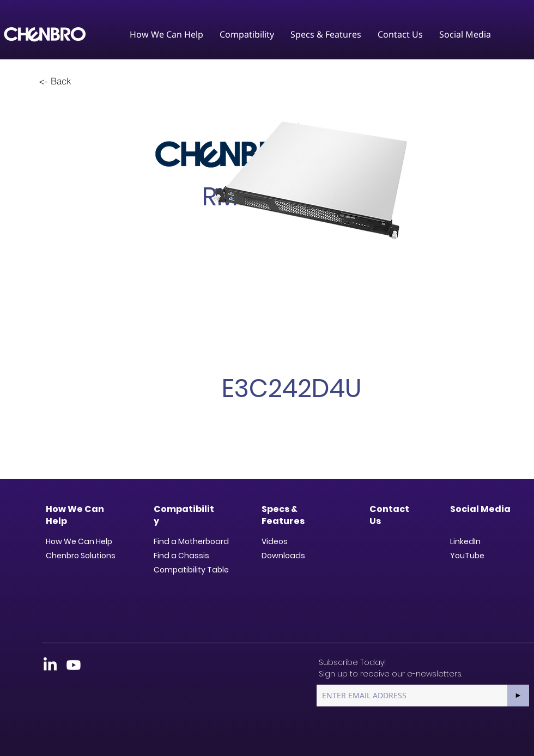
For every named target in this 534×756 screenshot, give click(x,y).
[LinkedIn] (50, 665)
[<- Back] (55, 81)
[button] (166, 34)
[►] (518, 696)
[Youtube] (74, 665)
